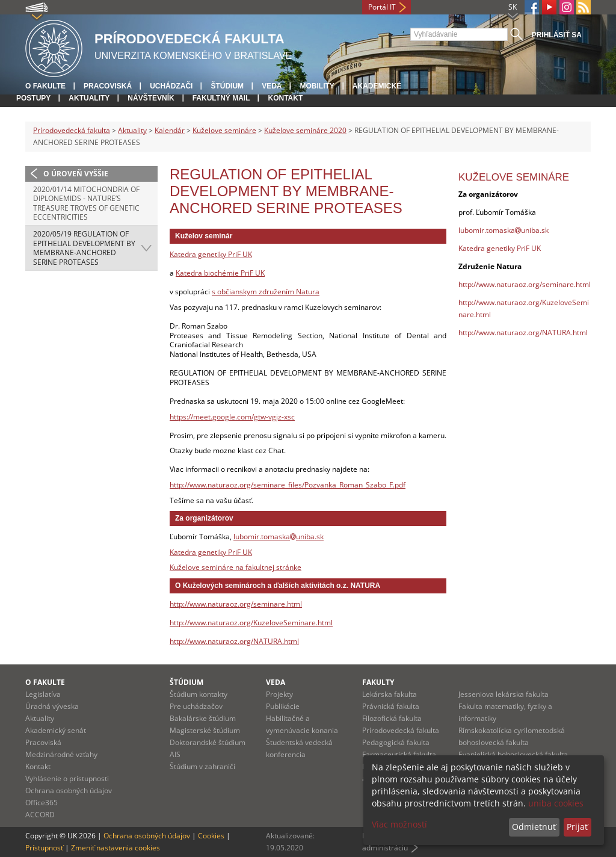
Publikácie (283, 706)
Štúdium (227, 86)
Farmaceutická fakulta (399, 754)
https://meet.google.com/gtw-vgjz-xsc (232, 417)
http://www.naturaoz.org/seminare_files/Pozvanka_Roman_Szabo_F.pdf (288, 485)
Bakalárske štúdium (203, 718)
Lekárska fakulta (390, 694)
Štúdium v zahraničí (202, 766)
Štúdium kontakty (199, 694)
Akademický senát (56, 730)
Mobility (317, 86)
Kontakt (285, 98)
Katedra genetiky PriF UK (211, 254)
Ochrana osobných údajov (69, 790)
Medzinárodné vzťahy (61, 754)
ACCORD (40, 815)
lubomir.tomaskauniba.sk (279, 537)
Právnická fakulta (391, 706)
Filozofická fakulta (392, 718)
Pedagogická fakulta (396, 742)
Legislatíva (43, 694)
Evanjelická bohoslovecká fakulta (513, 754)
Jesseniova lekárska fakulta (504, 694)
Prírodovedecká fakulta (72, 130)
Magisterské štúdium (205, 730)
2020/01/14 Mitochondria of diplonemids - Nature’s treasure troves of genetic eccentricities (86, 203)
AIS (175, 754)
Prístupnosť (44, 848)
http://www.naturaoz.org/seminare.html (236, 604)
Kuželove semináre (224, 130)
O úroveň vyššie (76, 174)
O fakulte (45, 86)
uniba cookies (556, 803)
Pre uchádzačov (196, 706)
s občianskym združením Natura (266, 292)
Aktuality (89, 98)
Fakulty (378, 682)
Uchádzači (171, 86)
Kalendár (170, 130)
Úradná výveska (52, 706)
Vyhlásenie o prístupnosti (67, 778)
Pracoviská (108, 86)
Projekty (279, 694)
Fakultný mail (221, 98)
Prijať (577, 827)
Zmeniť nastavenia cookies (115, 848)
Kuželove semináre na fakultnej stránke (236, 567)
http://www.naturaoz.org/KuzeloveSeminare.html (251, 623)
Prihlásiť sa (557, 35)
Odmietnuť (534, 827)
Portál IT (382, 7)
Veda (272, 86)
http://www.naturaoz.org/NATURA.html (234, 641)
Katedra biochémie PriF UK (220, 273)
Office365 (42, 803)
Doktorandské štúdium (208, 742)
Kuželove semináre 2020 (305, 130)
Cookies (211, 836)
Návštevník (151, 98)
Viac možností (399, 824)
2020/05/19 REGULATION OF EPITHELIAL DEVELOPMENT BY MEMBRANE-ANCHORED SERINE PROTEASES (84, 248)
